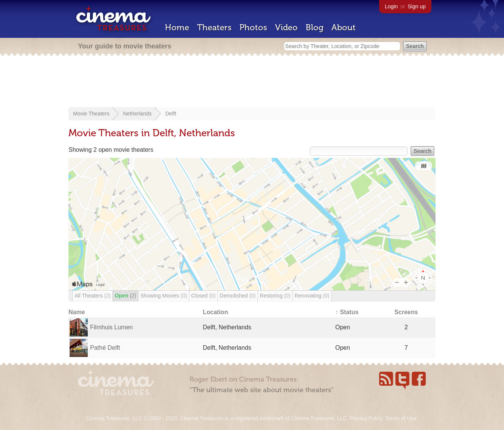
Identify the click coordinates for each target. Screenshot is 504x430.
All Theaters (93, 296)
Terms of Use (401, 418)
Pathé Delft (105, 348)
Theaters (214, 27)
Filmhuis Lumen (111, 327)
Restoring (275, 296)
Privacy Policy (366, 418)
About (344, 27)
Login (391, 6)
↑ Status (347, 312)
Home (177, 27)
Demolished (238, 296)
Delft (171, 114)
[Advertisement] (252, 82)
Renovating (312, 296)
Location (215, 312)
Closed (203, 296)
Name (77, 312)
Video (286, 27)
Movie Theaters (91, 114)
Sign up (417, 6)
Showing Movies (164, 296)
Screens (406, 312)
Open (125, 296)
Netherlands (137, 114)
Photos (253, 27)
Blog (315, 27)
